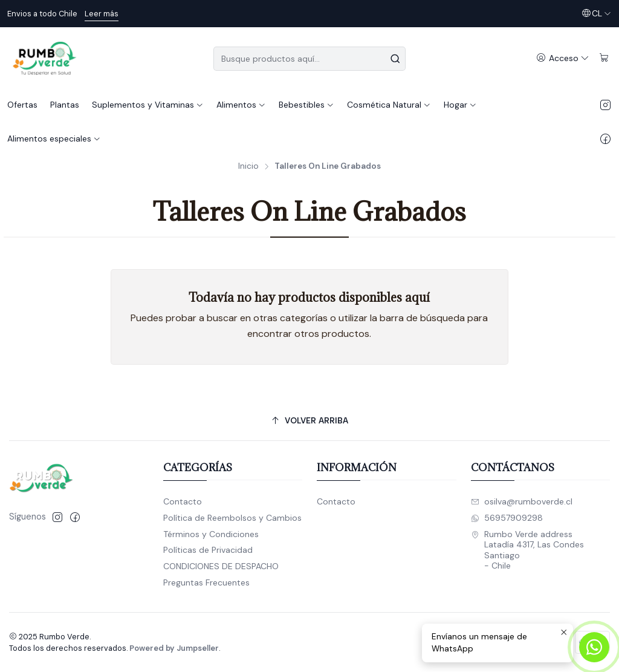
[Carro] (604, 58)
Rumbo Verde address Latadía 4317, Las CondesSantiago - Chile (527, 550)
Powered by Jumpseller (174, 648)
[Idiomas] (596, 14)
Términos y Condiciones (211, 534)
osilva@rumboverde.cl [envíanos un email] (522, 501)
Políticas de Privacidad (208, 550)
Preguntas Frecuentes (206, 582)
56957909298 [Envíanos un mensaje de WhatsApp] (507, 518)
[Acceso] (563, 58)
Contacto (183, 501)
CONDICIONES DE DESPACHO (221, 566)
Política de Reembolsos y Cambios (232, 518)
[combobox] (309, 59)
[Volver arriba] (309, 421)
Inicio (248, 166)
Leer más (102, 14)
